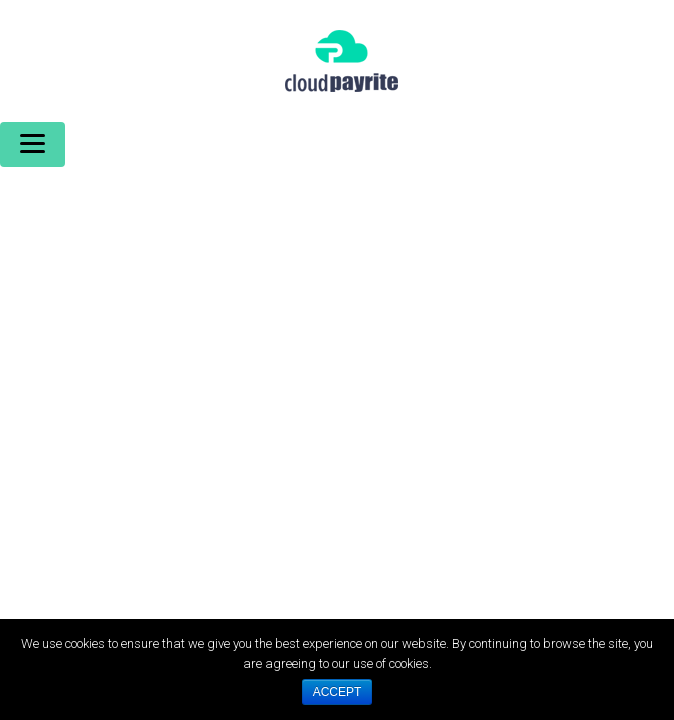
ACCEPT (337, 692)
